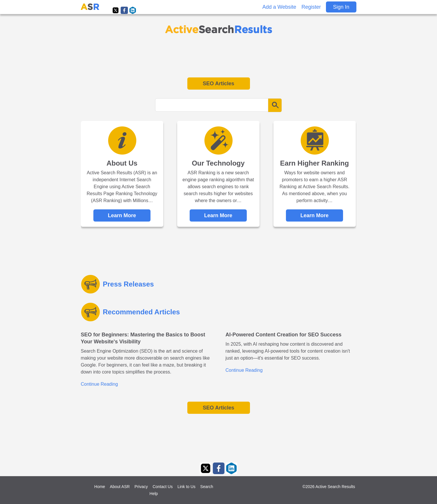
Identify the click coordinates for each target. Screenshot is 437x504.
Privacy (141, 487)
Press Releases (128, 284)
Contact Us (163, 487)
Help (154, 494)
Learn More (122, 215)
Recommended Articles (142, 312)
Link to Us (186, 487)
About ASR (120, 487)
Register (311, 7)
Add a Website (279, 7)
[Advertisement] (219, 56)
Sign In (341, 7)
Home (100, 487)
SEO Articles (218, 84)
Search (207, 487)
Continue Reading (99, 384)
